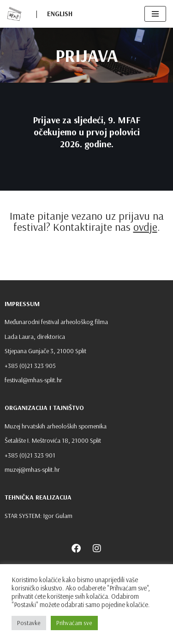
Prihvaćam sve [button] (74, 623)
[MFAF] (14, 14)
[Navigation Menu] (155, 14)
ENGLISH (60, 14)
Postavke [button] (29, 623)
